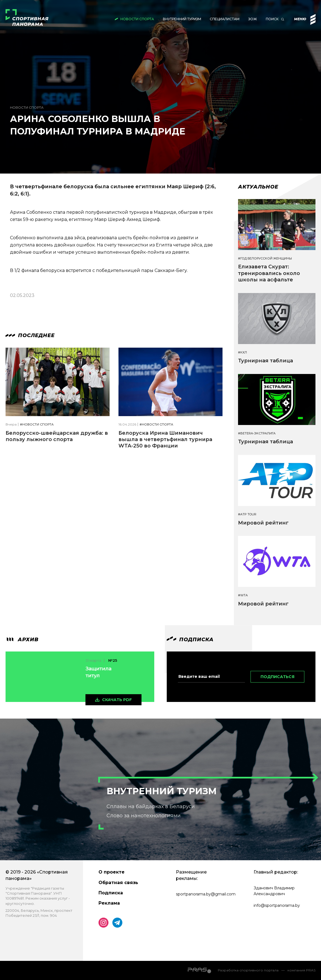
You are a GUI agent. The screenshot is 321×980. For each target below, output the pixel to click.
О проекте (112, 872)
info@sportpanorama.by (277, 905)
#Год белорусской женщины (265, 259)
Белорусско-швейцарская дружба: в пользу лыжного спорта (57, 436)
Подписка (111, 893)
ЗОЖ (253, 19)
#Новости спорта (37, 425)
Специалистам (225, 19)
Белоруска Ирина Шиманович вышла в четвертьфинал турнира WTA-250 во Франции (165, 440)
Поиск (272, 19)
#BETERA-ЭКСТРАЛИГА (257, 433)
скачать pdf (117, 700)
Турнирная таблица (266, 361)
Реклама (109, 903)
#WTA (243, 595)
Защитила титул (98, 672)
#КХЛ (242, 352)
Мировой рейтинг (263, 523)
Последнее (30, 335)
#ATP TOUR (247, 514)
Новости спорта (137, 19)
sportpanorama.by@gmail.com (206, 894)
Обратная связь (118, 883)
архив (22, 640)
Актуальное (258, 187)
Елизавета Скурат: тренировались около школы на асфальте (269, 273)
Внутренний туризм (182, 19)
